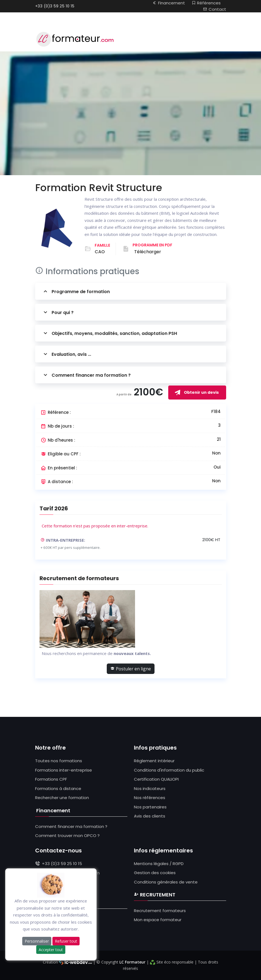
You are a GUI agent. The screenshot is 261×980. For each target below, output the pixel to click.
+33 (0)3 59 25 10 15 (55, 6)
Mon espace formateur (158, 920)
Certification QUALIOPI (156, 779)
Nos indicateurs (150, 788)
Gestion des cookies (155, 873)
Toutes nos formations (59, 761)
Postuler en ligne (131, 669)
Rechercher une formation (62, 798)
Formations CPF (51, 779)
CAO (100, 252)
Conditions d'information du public (169, 770)
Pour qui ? (58, 312)
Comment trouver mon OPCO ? (67, 836)
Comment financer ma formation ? (86, 375)
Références (206, 3)
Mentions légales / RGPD (159, 864)
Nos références (150, 798)
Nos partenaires (150, 807)
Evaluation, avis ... (67, 354)
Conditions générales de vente (166, 882)
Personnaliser (37, 941)
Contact (215, 9)
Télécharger (148, 252)
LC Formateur (132, 962)
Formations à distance (58, 788)
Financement (169, 3)
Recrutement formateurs (160, 911)
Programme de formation (76, 291)
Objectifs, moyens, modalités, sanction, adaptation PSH (110, 333)
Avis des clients (150, 816)
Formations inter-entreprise (64, 770)
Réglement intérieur (154, 761)
